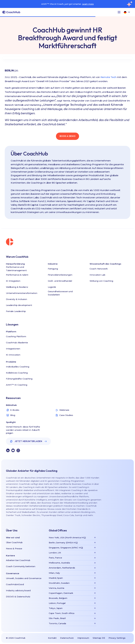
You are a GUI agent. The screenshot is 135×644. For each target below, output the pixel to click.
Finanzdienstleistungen (60, 275)
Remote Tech (108, 77)
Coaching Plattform (16, 336)
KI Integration (13, 281)
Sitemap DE (99, 638)
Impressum (83, 638)
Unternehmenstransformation (22, 293)
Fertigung (53, 269)
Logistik (52, 287)
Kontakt (52, 638)
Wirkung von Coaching (101, 281)
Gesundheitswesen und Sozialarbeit (60, 293)
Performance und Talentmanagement (16, 269)
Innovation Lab (97, 275)
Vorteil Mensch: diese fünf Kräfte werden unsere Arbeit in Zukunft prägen (23, 430)
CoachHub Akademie (17, 343)
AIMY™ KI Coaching (17, 385)
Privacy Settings (117, 638)
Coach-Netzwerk (99, 269)
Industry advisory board (18, 590)
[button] (119, 12)
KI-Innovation (13, 355)
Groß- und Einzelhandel (60, 281)
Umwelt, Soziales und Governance (24, 578)
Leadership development (19, 305)
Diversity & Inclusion (17, 299)
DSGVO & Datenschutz (18, 597)
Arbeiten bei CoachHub (18, 560)
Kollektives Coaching (17, 373)
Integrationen (13, 349)
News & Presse (14, 548)
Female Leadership (16, 311)
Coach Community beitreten (21, 566)
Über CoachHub (14, 542)
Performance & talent (17, 275)
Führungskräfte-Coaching (19, 379)
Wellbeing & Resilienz (17, 287)
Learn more (88, 4)
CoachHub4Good (15, 584)
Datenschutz (67, 638)
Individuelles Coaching (18, 367)
